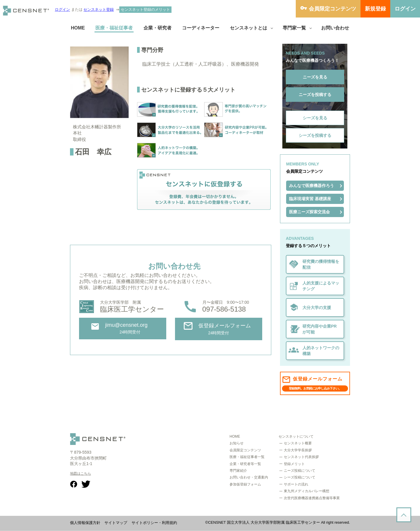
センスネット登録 (99, 9)
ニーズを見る (315, 77)
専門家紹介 (238, 471)
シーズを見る (315, 118)
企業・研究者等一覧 (245, 464)
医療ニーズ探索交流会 (309, 212)
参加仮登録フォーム (245, 484)
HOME (235, 436)
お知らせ (237, 443)
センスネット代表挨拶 (301, 457)
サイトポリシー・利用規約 (154, 523)
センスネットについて (296, 436)
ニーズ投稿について (300, 471)
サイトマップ (116, 523)
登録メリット (294, 464)
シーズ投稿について (300, 477)
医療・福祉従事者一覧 (247, 457)
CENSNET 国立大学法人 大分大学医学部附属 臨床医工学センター (264, 522)
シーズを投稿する (315, 135)
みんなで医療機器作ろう (311, 186)
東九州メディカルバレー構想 (307, 491)
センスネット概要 (298, 443)
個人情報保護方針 (85, 523)
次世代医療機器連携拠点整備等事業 (312, 498)
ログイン (62, 9)
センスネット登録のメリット (145, 9)
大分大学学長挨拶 (298, 450)
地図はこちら (80, 474)
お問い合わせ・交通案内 (249, 477)
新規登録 (375, 9)
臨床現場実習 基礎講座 (310, 199)
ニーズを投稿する (315, 95)
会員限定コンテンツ (332, 9)
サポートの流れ (296, 484)
